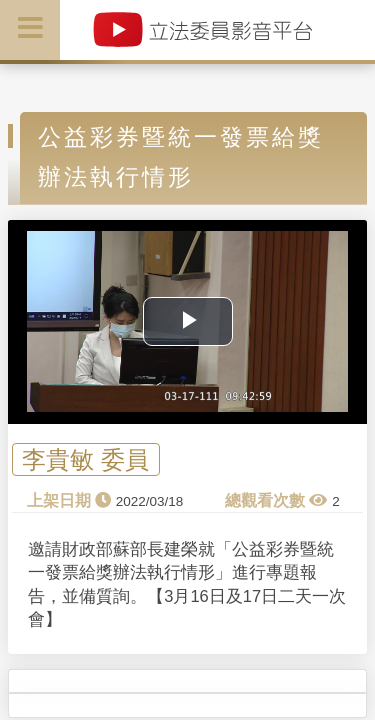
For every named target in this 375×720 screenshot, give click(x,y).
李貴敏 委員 (85, 459)
